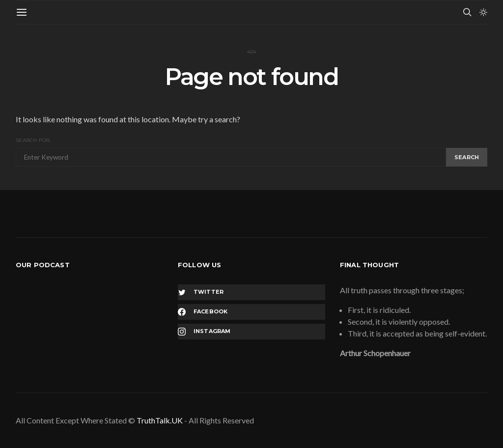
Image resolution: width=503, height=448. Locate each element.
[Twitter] (251, 292)
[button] (483, 12)
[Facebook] (251, 312)
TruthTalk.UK (160, 420)
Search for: (33, 140)
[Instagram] (251, 332)
